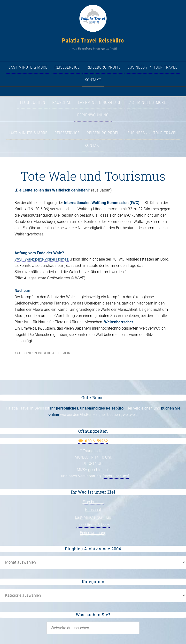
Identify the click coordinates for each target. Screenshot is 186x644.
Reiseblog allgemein (52, 353)
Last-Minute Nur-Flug (93, 517)
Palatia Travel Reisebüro (93, 41)
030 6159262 (96, 441)
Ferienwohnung (93, 533)
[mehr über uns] (116, 476)
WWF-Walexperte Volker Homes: (42, 259)
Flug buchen (93, 502)
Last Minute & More (93, 525)
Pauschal (93, 510)
